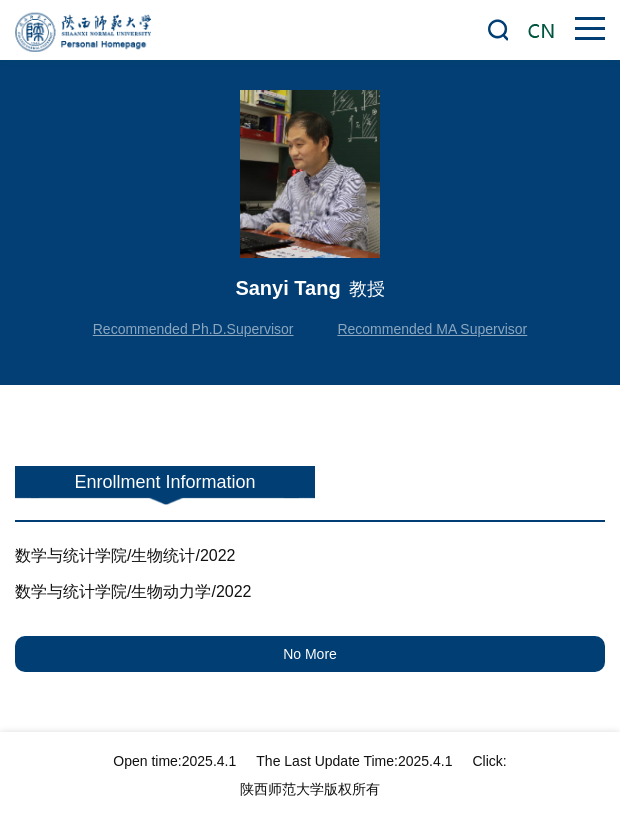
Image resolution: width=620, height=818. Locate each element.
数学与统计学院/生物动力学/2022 (133, 591)
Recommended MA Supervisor (432, 329)
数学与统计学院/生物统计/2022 (125, 555)
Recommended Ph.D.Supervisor (193, 329)
